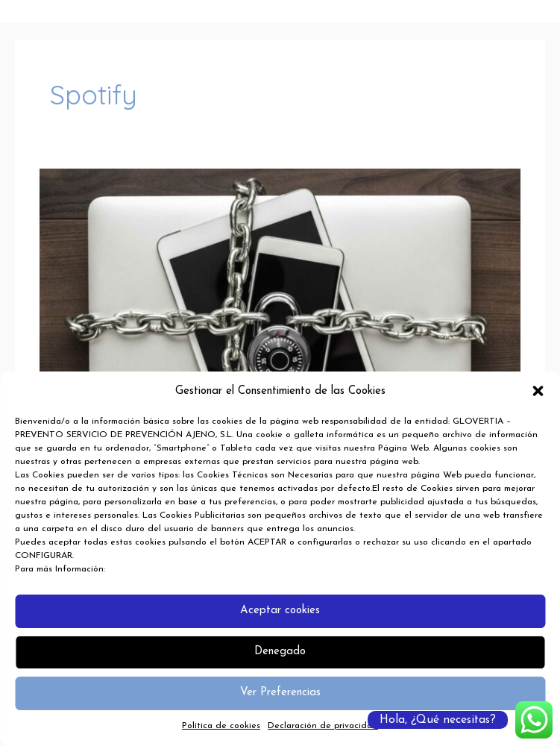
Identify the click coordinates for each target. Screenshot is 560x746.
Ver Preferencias (280, 693)
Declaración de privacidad (323, 726)
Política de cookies (221, 726)
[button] (538, 391)
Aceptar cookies (280, 611)
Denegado (280, 652)
